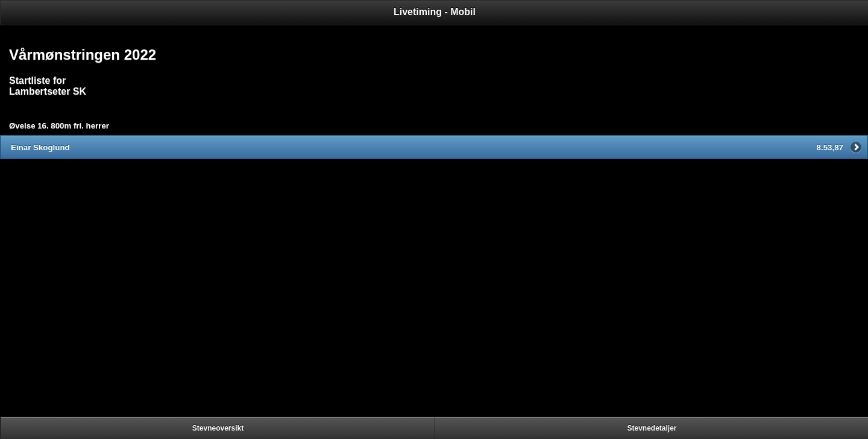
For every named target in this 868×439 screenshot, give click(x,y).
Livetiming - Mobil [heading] (435, 12)
